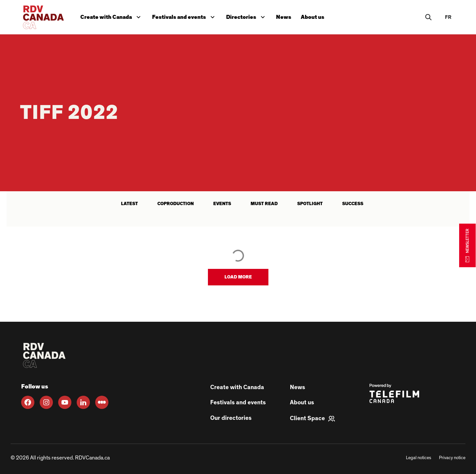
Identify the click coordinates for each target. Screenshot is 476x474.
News (288, 16)
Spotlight (310, 204)
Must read (264, 204)
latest (129, 204)
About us (317, 16)
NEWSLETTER (467, 245)
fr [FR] (448, 17)
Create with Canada (113, 15)
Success (353, 204)
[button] (238, 277)
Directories (250, 15)
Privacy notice (452, 458)
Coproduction (176, 204)
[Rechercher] (428, 17)
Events (222, 204)
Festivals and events (186, 15)
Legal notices (418, 458)
